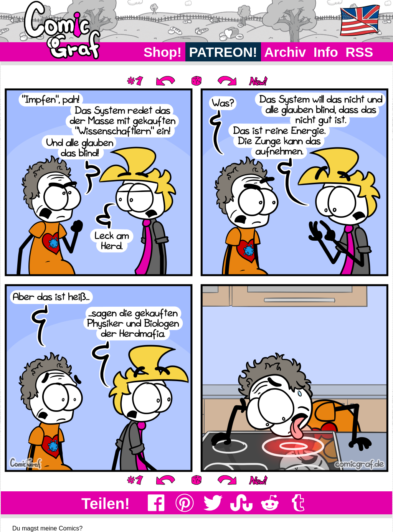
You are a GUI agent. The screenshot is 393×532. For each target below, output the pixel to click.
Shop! (163, 52)
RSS (359, 52)
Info (326, 52)
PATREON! (223, 52)
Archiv (285, 52)
